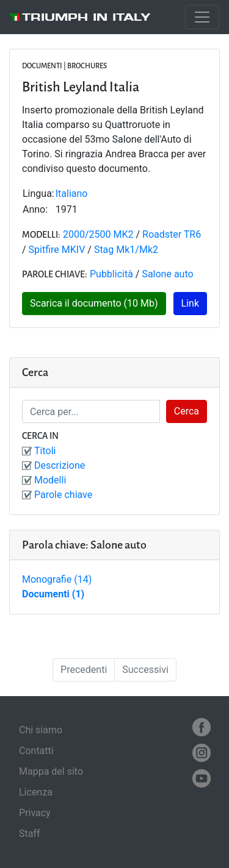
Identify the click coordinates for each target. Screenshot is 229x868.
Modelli (50, 480)
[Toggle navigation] (202, 17)
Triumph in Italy (86, 17)
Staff (30, 834)
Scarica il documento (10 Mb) (94, 303)
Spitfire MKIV (57, 250)
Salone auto (167, 274)
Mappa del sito (51, 771)
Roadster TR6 (172, 234)
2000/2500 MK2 (98, 234)
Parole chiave (63, 495)
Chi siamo (41, 730)
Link (190, 303)
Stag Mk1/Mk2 (126, 250)
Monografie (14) (57, 579)
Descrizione (60, 465)
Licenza (36, 792)
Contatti (36, 751)
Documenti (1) (53, 594)
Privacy (35, 813)
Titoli (45, 451)
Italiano (72, 194)
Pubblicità (111, 274)
